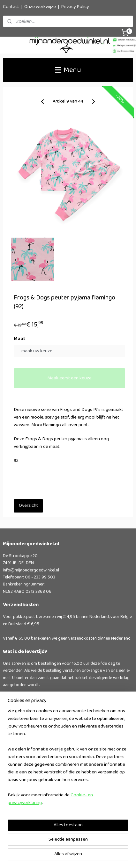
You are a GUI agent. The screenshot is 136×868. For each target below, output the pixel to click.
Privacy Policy (75, 7)
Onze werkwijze (40, 7)
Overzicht (28, 506)
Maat (19, 340)
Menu (68, 70)
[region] (68, 760)
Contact (11, 7)
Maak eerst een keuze (69, 378)
